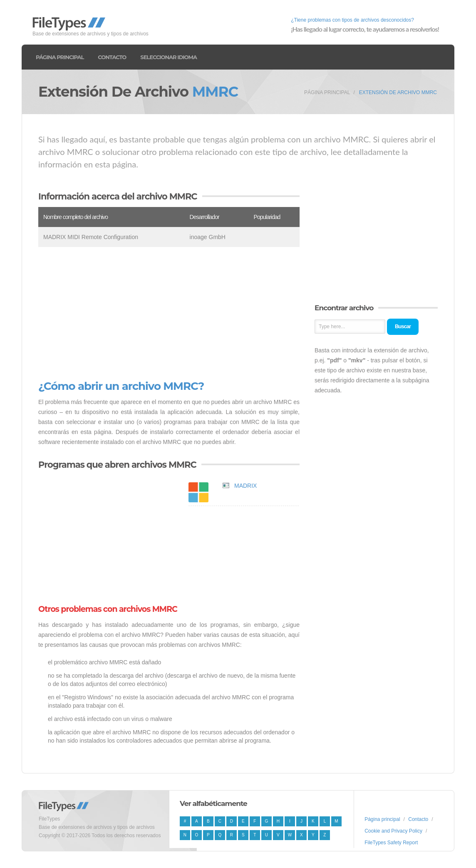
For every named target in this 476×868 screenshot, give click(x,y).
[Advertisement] (169, 314)
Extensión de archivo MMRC (398, 92)
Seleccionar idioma (169, 57)
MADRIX (245, 486)
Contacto (112, 57)
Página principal (60, 57)
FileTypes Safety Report (391, 843)
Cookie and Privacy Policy (393, 831)
